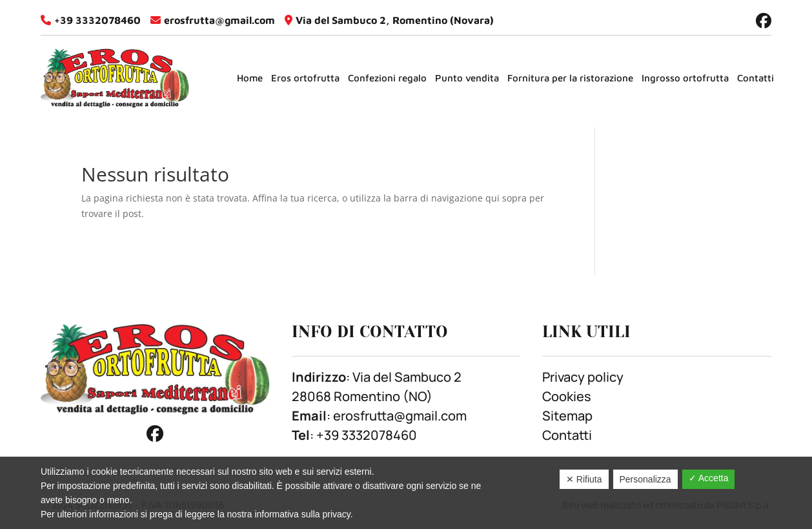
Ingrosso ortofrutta (685, 78)
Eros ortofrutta (305, 78)
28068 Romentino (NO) (362, 396)
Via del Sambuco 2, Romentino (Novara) (395, 20)
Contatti (756, 78)
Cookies (567, 396)
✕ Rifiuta (584, 479)
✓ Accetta (709, 478)
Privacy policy (583, 377)
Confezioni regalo (387, 78)
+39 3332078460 (97, 20)
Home (250, 78)
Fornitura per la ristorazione (570, 78)
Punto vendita (467, 78)
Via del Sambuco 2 (407, 377)
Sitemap (567, 416)
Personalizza (645, 479)
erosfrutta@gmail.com (219, 20)
